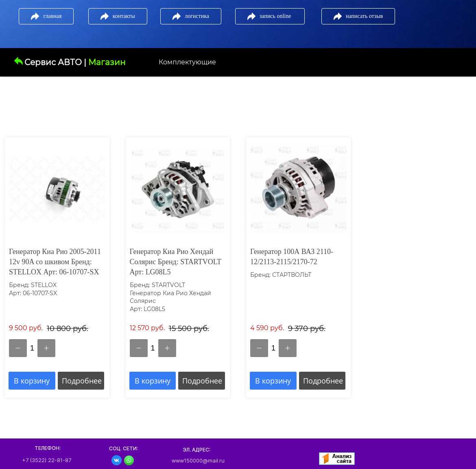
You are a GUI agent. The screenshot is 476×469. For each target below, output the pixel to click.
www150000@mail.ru (198, 460)
